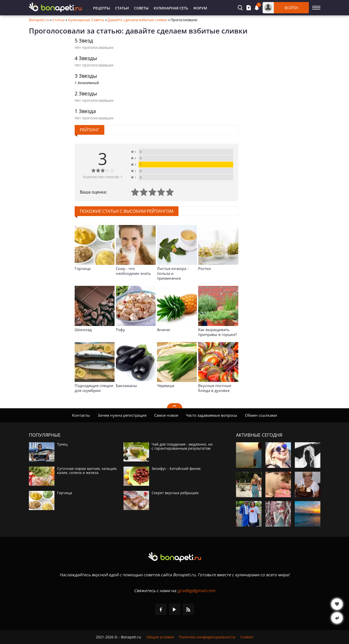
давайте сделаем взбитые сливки (187, 31)
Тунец (62, 444)
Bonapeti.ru (39, 20)
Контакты (81, 415)
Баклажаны (126, 386)
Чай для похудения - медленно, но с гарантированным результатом (182, 446)
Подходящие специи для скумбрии (94, 388)
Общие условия (160, 637)
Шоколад (83, 330)
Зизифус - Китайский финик (176, 469)
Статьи (122, 8)
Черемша (166, 386)
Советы (141, 8)
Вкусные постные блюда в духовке (215, 388)
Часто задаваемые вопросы (212, 415)
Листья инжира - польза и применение (173, 273)
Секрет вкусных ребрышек (175, 493)
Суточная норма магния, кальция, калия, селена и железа (87, 471)
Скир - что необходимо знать (133, 271)
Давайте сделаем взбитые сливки (137, 20)
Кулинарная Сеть (171, 8)
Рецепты (102, 8)
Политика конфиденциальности (207, 637)
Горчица (83, 268)
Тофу (120, 330)
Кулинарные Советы (86, 20)
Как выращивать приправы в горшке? (217, 332)
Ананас (164, 330)
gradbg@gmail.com (197, 591)
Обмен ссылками (261, 415)
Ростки (205, 268)
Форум (200, 8)
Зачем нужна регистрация (122, 415)
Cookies (247, 637)
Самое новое (166, 415)
